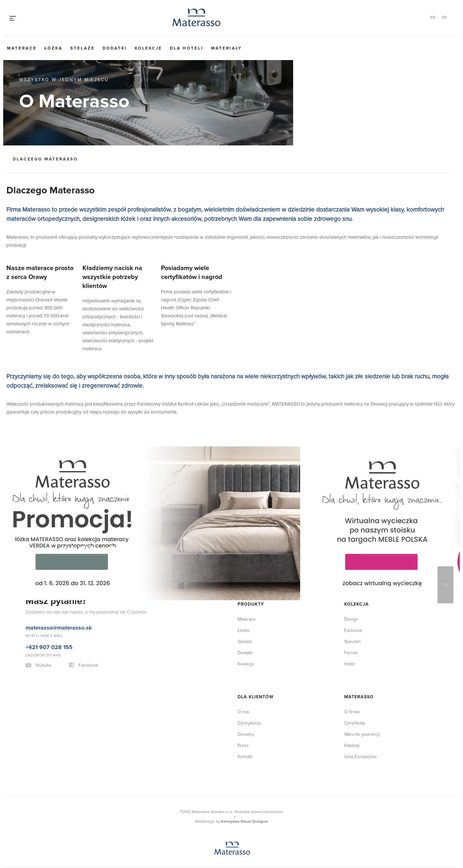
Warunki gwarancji (362, 734)
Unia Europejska (360, 757)
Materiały (226, 48)
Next (445, 585)
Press (243, 745)
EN (433, 17)
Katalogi (352, 745)
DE (444, 17)
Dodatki (115, 48)
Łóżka (53, 48)
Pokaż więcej (79, 547)
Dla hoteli (187, 48)
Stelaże (83, 48)
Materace (22, 48)
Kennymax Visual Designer (245, 821)
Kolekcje (148, 48)
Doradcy (246, 734)
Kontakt (245, 757)
